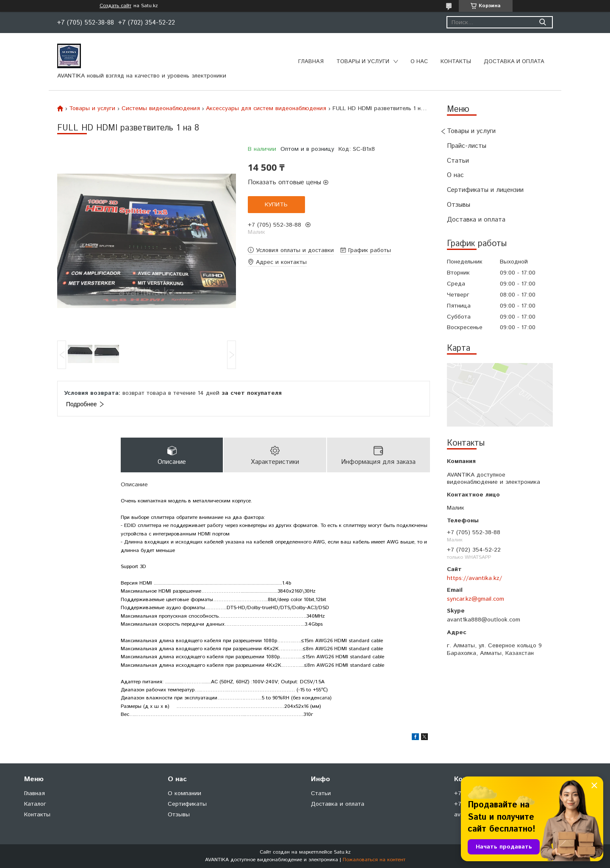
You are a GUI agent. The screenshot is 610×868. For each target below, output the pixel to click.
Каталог (35, 804)
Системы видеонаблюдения (161, 108)
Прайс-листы (467, 146)
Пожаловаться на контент (374, 860)
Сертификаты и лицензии (485, 190)
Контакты (456, 62)
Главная (311, 62)
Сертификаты (187, 804)
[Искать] (542, 22)
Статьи (458, 161)
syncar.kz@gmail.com (476, 599)
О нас (419, 62)
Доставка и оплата (514, 62)
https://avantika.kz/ (474, 578)
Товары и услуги (363, 62)
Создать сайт (115, 6)
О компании (184, 793)
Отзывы (459, 205)
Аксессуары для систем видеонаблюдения (266, 108)
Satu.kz (342, 852)
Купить (276, 205)
